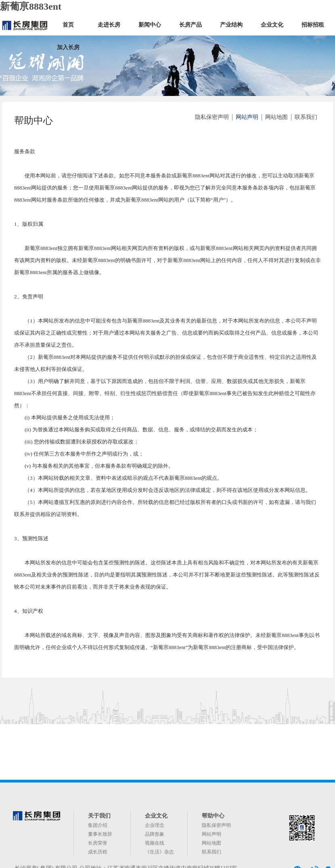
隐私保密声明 (212, 117)
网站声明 (247, 117)
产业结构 (231, 25)
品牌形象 (155, 834)
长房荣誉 (98, 843)
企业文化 (272, 25)
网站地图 (276, 117)
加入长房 (68, 47)
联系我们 (306, 117)
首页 (68, 25)
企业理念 (155, 825)
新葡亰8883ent (31, 6)
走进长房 (109, 25)
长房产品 (191, 25)
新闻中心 (150, 25)
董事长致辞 (100, 834)
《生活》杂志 (159, 852)
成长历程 (98, 852)
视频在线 (155, 843)
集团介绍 (98, 825)
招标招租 (313, 25)
